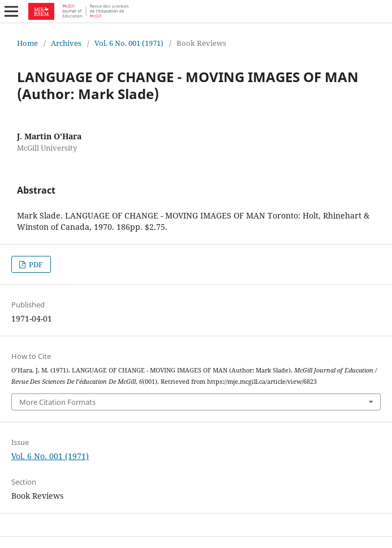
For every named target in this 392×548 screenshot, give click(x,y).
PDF (35, 264)
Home (27, 43)
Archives (66, 43)
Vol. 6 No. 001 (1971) (129, 43)
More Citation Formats (57, 402)
